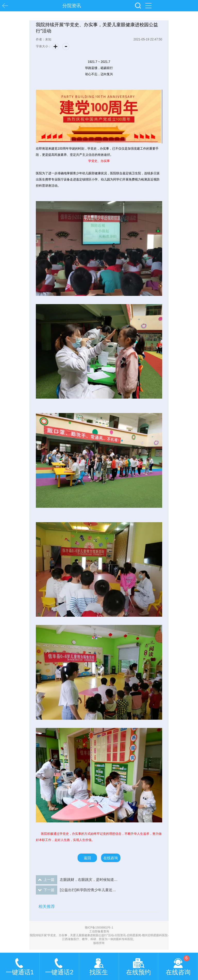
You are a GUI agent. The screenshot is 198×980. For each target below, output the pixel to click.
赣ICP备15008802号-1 (99, 927)
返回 (87, 858)
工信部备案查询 (99, 931)
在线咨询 (111, 858)
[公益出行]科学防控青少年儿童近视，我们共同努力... (77, 890)
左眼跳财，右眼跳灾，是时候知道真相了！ (77, 880)
